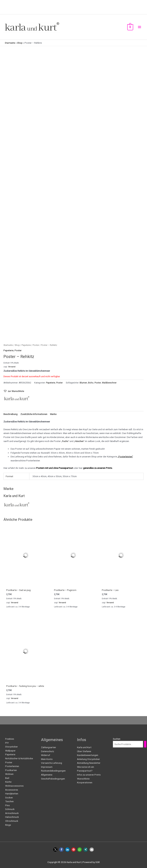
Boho (91, 383)
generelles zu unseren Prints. (98, 468)
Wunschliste (83, 779)
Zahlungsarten (48, 747)
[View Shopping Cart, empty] (130, 27)
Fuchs (65, 441)
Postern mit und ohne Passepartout (55, 468)
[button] (14, 391)
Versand (12, 367)
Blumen (83, 383)
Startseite (10, 43)
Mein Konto (47, 759)
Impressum (47, 767)
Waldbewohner (109, 383)
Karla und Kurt (84, 747)
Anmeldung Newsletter (89, 763)
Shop (20, 43)
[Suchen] (145, 744)
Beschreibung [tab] (10, 414)
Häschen (79, 441)
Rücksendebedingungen (53, 771)
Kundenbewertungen (88, 755)
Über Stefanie (84, 751)
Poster (36, 345)
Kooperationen (85, 782)
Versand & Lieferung (52, 763)
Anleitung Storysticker (88, 759)
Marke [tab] (53, 414)
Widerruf (46, 755)
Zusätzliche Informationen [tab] (34, 414)
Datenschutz (48, 751)
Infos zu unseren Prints (89, 775)
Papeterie (26, 345)
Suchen (117, 739)
